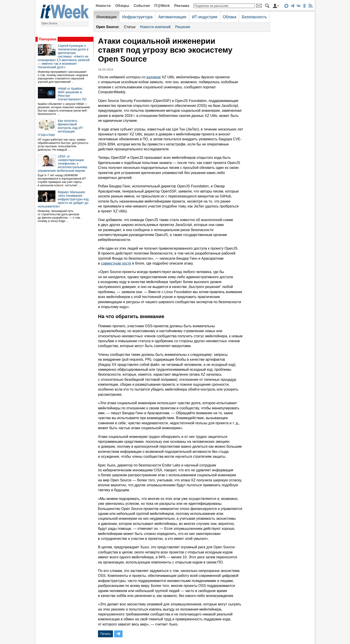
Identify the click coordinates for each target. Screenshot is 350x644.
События (142, 6)
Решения (183, 27)
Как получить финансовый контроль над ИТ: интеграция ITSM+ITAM (61, 128)
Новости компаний (155, 27)
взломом (154, 77)
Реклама (182, 6)
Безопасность (254, 17)
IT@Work (162, 6)
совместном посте (116, 263)
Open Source (49, 23)
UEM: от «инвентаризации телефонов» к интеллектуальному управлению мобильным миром (62, 164)
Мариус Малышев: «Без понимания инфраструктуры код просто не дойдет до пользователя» (63, 199)
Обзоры (122, 6)
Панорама (48, 39)
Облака (230, 17)
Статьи (130, 27)
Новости (103, 6)
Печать (105, 634)
